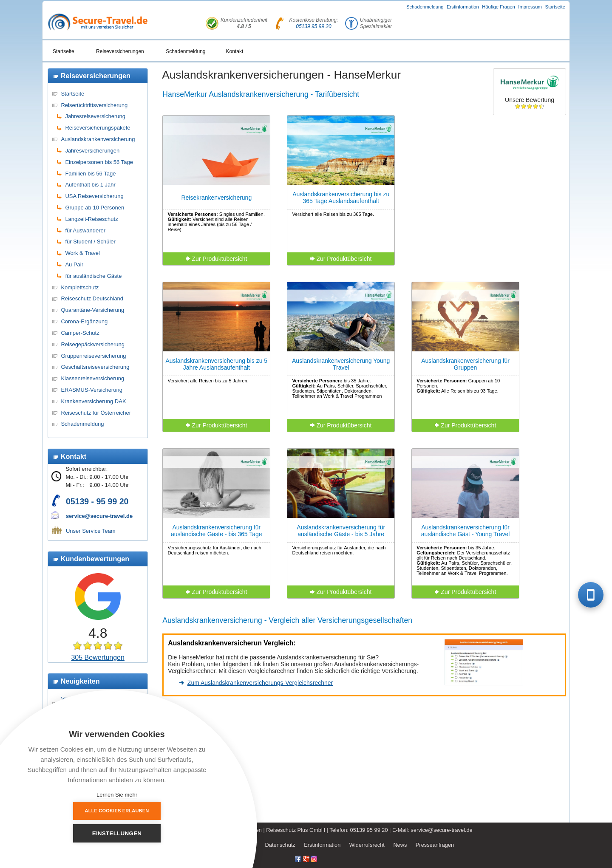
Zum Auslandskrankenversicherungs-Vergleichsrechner (260, 683)
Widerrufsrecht (367, 845)
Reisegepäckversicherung (93, 344)
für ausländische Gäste (93, 276)
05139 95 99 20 (313, 26)
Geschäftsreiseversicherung (95, 367)
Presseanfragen (435, 845)
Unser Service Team (91, 531)
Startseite (555, 7)
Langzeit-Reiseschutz (91, 219)
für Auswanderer (85, 230)
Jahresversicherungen (92, 151)
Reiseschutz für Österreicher (96, 413)
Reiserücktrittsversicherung (94, 105)
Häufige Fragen (499, 7)
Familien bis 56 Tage (90, 174)
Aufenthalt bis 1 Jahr (90, 185)
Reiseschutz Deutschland (92, 298)
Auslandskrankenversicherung (98, 139)
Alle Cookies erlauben (70, 833)
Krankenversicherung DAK (93, 401)
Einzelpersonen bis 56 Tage (99, 162)
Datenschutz (280, 845)
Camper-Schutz (80, 333)
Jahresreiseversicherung (95, 116)
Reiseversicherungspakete (98, 128)
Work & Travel (82, 253)
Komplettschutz (80, 287)
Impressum (530, 7)
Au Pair (74, 264)
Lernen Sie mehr (117, 795)
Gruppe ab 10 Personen (95, 208)
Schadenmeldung (425, 7)
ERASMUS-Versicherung (92, 390)
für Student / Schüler (90, 242)
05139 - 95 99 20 (97, 501)
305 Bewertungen (98, 657)
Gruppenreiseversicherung (93, 356)
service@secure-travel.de (99, 516)
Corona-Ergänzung (84, 321)
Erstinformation (463, 7)
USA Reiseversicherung (94, 196)
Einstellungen (164, 833)
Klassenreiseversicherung (92, 378)
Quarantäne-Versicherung (92, 310)
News (400, 845)
